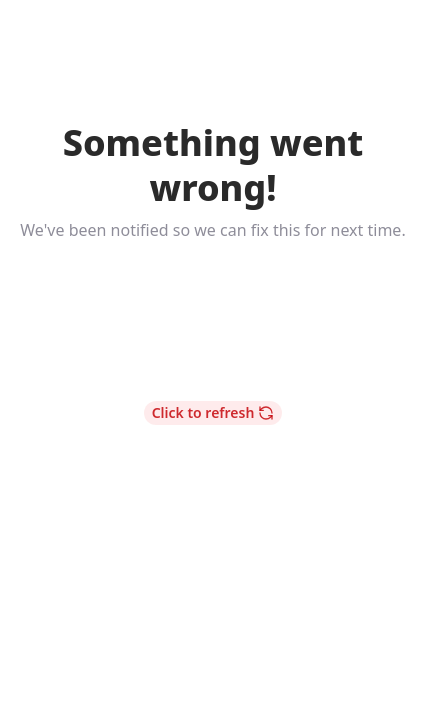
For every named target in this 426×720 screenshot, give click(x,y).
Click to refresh (213, 412)
